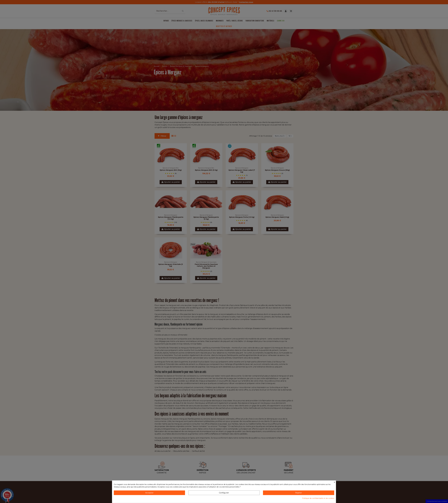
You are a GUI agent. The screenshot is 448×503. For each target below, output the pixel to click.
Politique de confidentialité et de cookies (318, 498)
